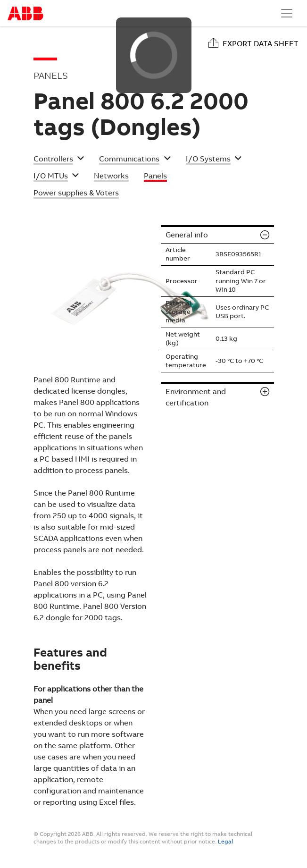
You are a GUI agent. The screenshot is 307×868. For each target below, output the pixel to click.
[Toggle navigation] (287, 13)
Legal (225, 842)
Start (25, 13)
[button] (59, 160)
